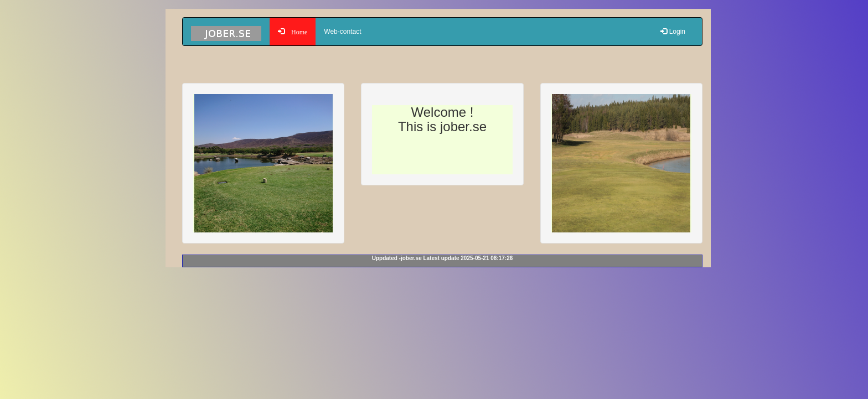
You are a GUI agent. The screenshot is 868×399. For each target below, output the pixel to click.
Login (673, 32)
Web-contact (342, 32)
